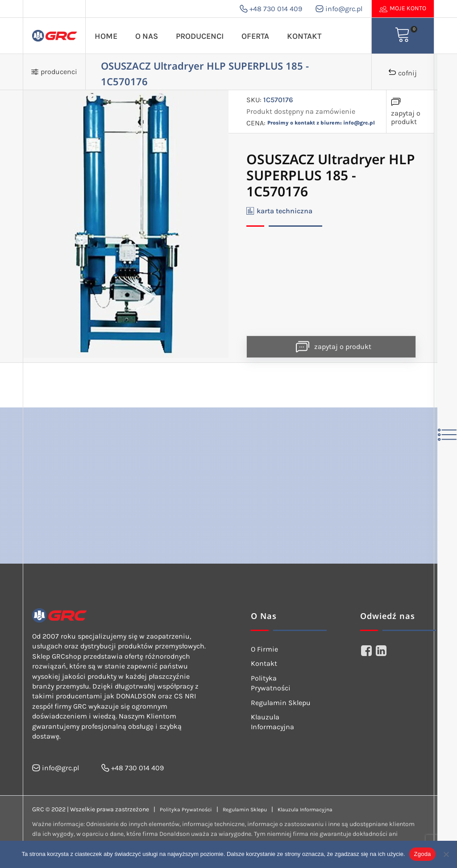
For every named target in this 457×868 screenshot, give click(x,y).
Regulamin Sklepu (281, 703)
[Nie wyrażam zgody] (446, 854)
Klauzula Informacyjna (272, 722)
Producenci (200, 36)
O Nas (147, 36)
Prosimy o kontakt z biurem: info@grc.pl (321, 123)
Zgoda (422, 854)
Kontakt (304, 36)
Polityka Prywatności (271, 683)
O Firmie (264, 649)
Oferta (255, 36)
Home (106, 36)
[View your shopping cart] (403, 36)
